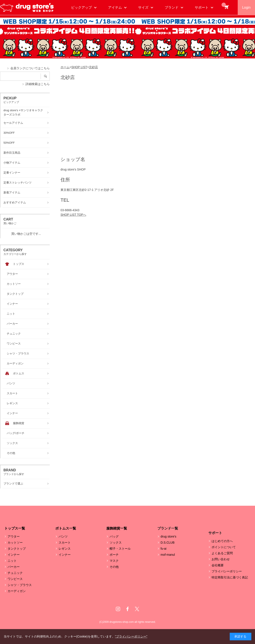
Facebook (127, 609)
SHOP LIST (79, 67)
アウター (14, 536)
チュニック (15, 573)
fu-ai (163, 549)
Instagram (118, 609)
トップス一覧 (15, 528)
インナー (14, 555)
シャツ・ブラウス (20, 585)
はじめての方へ (222, 541)
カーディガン (17, 591)
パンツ (63, 536)
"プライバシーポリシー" (131, 636)
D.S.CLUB (168, 543)
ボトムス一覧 (66, 528)
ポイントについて (224, 547)
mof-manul (168, 555)
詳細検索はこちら (38, 84)
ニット (12, 561)
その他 (114, 567)
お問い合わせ (221, 559)
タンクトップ (17, 549)
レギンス (65, 549)
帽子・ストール (120, 549)
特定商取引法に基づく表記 (230, 577)
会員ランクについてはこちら (30, 68)
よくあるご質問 (222, 553)
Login (246, 7)
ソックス (116, 543)
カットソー (15, 543)
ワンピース (15, 579)
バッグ (114, 536)
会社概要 (218, 565)
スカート (65, 543)
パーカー (14, 567)
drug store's (168, 536)
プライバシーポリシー (227, 571)
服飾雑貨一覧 (117, 528)
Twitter (137, 609)
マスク (114, 561)
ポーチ (114, 555)
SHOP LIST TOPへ (73, 215)
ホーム (65, 67)
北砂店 (93, 67)
